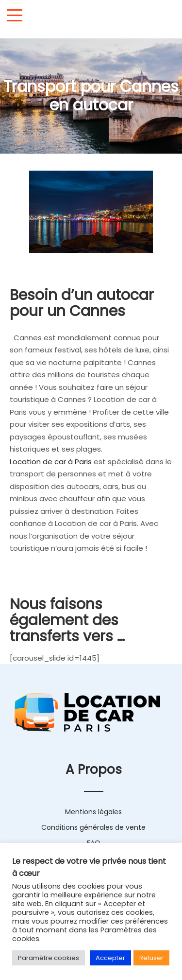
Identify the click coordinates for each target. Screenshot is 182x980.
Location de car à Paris (51, 462)
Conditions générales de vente (93, 827)
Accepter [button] (110, 958)
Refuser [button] (151, 958)
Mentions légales (93, 812)
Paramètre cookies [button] (49, 958)
